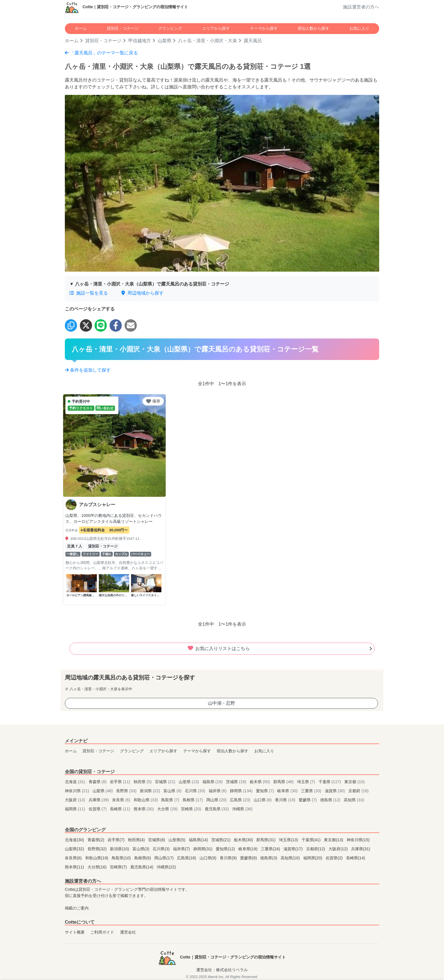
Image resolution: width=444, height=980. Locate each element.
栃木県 (261, 782)
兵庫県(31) (361, 849)
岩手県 (121, 782)
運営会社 (128, 932)
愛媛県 (308, 800)
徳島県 (331, 800)
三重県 (312, 791)
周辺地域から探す (142, 293)
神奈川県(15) (358, 840)
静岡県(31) (204, 849)
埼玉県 (307, 782)
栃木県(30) (244, 840)
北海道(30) (75, 840)
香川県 (286, 800)
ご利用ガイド (102, 932)
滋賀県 (336, 791)
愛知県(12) (226, 849)
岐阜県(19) (249, 849)
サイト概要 (75, 932)
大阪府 (76, 800)
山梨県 (165, 41)
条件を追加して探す (88, 370)
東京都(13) (334, 840)
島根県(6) (143, 858)
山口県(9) (209, 858)
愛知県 (266, 791)
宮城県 (166, 782)
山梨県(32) (75, 849)
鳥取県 (171, 800)
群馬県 (284, 782)
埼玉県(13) (289, 840)
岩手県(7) (117, 840)
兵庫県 (99, 800)
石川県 (196, 791)
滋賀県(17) (294, 849)
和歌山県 (146, 800)
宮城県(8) (157, 840)
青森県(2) (97, 840)
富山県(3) (142, 849)
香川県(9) (229, 858)
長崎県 (121, 809)
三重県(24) (271, 849)
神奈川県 (78, 791)
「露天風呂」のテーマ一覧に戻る (101, 53)
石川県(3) (162, 849)
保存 (153, 401)
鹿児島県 (217, 809)
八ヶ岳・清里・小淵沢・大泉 (208, 41)
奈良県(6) (74, 858)
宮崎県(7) (119, 867)
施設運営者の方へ (361, 7)
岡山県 (217, 800)
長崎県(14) (356, 858)
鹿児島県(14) (142, 867)
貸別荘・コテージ (123, 28)
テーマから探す (264, 28)
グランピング (170, 28)
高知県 (354, 800)
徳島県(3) (269, 858)
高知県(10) (291, 858)
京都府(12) (316, 849)
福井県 (218, 791)
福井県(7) (182, 849)
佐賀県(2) (335, 858)
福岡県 (76, 809)
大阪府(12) (339, 849)
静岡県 (242, 791)
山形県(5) (178, 840)
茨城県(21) (221, 840)
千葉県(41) (312, 840)
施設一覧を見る (89, 293)
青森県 (98, 782)
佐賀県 (98, 809)
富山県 (173, 791)
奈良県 (122, 800)
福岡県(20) (313, 858)
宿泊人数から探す (313, 28)
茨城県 (237, 782)
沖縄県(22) (166, 867)
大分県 (168, 809)
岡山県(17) (165, 858)
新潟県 (151, 791)
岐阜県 (288, 791)
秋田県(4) (137, 840)
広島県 (241, 800)
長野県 (127, 791)
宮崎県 (192, 809)
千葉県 (330, 782)
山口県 (263, 800)
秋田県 (143, 782)
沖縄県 (242, 809)
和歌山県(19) (97, 858)
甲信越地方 (140, 41)
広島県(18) (187, 858)
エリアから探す (216, 28)
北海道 (76, 782)
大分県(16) (98, 867)
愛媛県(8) (249, 858)
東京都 (355, 782)
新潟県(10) (120, 849)
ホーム (81, 28)
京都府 (358, 791)
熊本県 (144, 809)
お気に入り (359, 28)
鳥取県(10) (122, 858)
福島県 (213, 782)
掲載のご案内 (77, 908)
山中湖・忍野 (221, 703)
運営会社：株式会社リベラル (222, 970)
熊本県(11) (75, 867)
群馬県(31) (266, 840)
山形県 (189, 782)
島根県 (193, 800)
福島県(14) (199, 840)
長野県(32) (98, 849)
